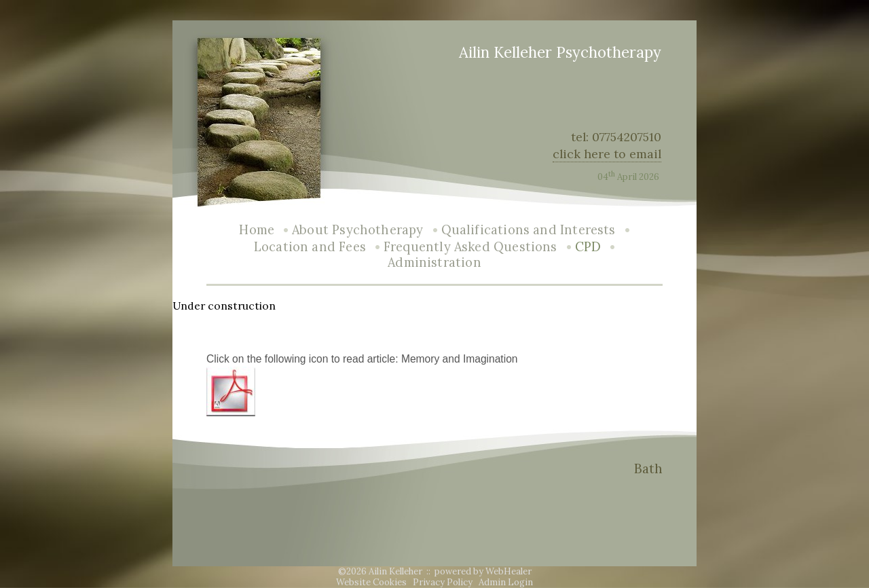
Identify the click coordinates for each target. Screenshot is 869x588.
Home (257, 230)
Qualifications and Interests (529, 230)
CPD (588, 247)
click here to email (607, 154)
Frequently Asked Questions (470, 247)
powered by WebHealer (483, 571)
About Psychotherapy (357, 230)
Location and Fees (310, 247)
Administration (434, 262)
